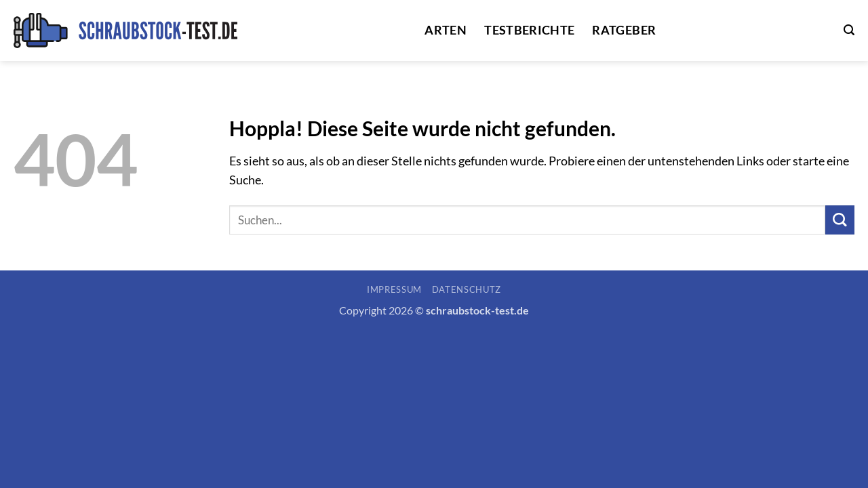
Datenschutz (467, 289)
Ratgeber (624, 30)
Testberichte (529, 30)
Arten (446, 30)
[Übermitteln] (840, 220)
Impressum (394, 289)
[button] (849, 30)
